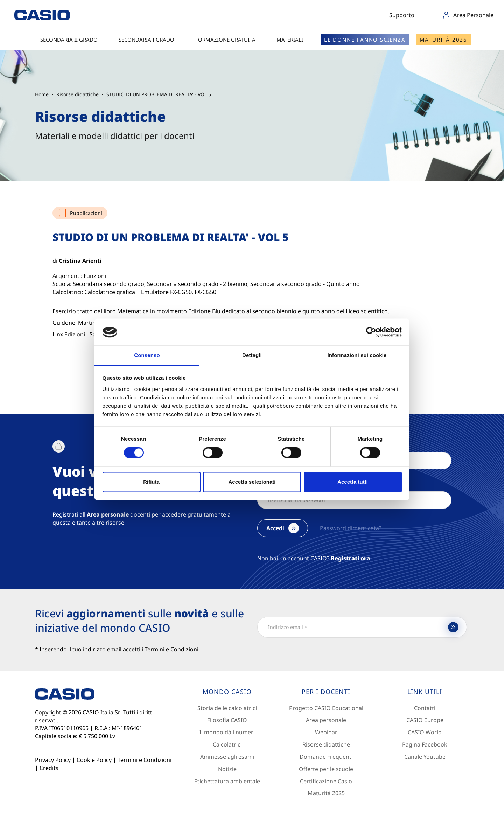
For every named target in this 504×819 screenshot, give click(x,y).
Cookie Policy (94, 760)
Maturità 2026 (443, 40)
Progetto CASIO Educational (326, 708)
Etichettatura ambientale (227, 781)
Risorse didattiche (326, 744)
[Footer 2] (326, 692)
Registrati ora (351, 558)
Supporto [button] (405, 15)
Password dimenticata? (351, 528)
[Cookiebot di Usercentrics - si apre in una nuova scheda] (371, 332)
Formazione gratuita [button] (229, 40)
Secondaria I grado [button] (150, 40)
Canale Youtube (425, 757)
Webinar (326, 732)
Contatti (425, 708)
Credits (49, 768)
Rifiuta (151, 482)
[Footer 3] (425, 692)
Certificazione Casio (326, 781)
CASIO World (425, 732)
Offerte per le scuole (326, 769)
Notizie (227, 769)
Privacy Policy (53, 760)
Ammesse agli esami (227, 757)
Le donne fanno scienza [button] (365, 40)
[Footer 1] (227, 692)
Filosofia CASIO (227, 720)
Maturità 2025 (326, 793)
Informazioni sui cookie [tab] (357, 355)
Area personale (326, 720)
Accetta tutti (353, 482)
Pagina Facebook (425, 744)
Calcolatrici (227, 744)
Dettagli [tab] (252, 355)
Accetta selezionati (252, 482)
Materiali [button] (293, 40)
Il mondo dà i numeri (227, 732)
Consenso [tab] (147, 355)
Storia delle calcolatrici (227, 708)
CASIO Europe (425, 720)
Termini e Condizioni (145, 760)
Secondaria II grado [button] (72, 40)
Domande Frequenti (326, 757)
